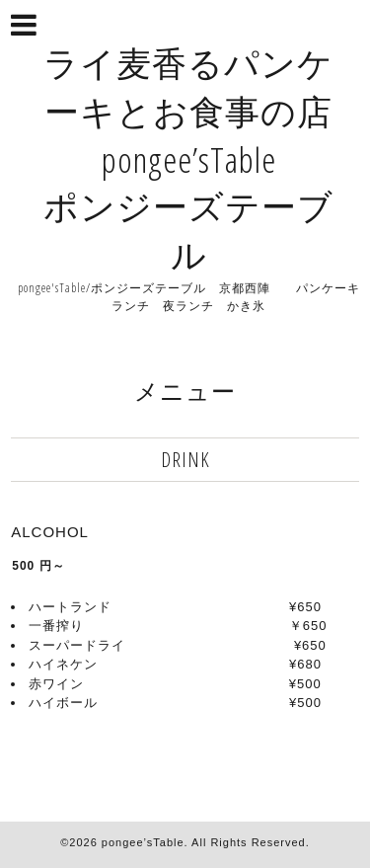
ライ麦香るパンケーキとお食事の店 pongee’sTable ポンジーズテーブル (188, 158)
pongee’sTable (143, 842)
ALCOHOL (50, 532)
